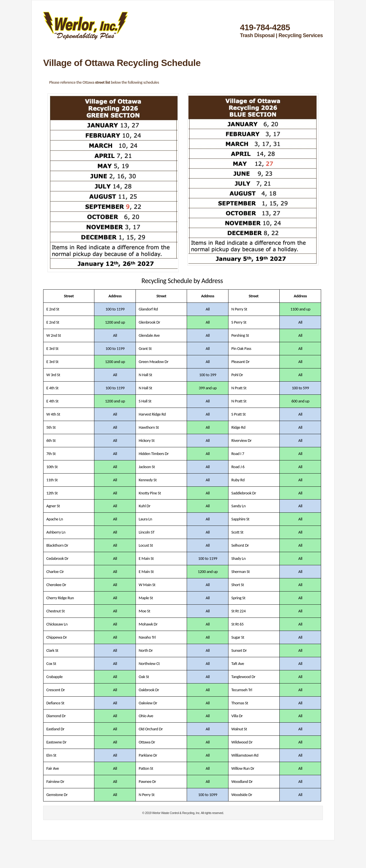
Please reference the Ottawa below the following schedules (104, 82)
